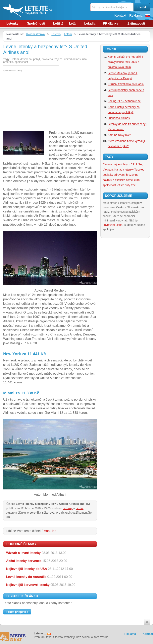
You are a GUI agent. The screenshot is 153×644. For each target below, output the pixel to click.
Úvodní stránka (35, 34)
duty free (130, 185)
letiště (120, 185)
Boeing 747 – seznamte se (124, 101)
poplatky (108, 175)
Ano (47, 531)
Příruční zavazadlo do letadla (126, 84)
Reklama (136, 15)
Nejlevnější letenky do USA (27, 569)
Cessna (107, 164)
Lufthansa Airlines (119, 118)
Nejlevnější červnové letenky (28, 585)
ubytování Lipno (112, 225)
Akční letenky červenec (24, 561)
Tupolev (139, 170)
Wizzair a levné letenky (23, 553)
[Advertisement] (37, 101)
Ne (54, 531)
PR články (111, 23)
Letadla (90, 23)
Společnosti (36, 23)
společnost (109, 185)
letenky (129, 170)
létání (137, 180)
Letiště (58, 23)
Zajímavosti (136, 23)
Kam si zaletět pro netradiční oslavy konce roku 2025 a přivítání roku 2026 (125, 62)
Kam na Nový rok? (119, 135)
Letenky (12, 23)
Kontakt (121, 15)
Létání (74, 23)
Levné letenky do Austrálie (26, 577)
